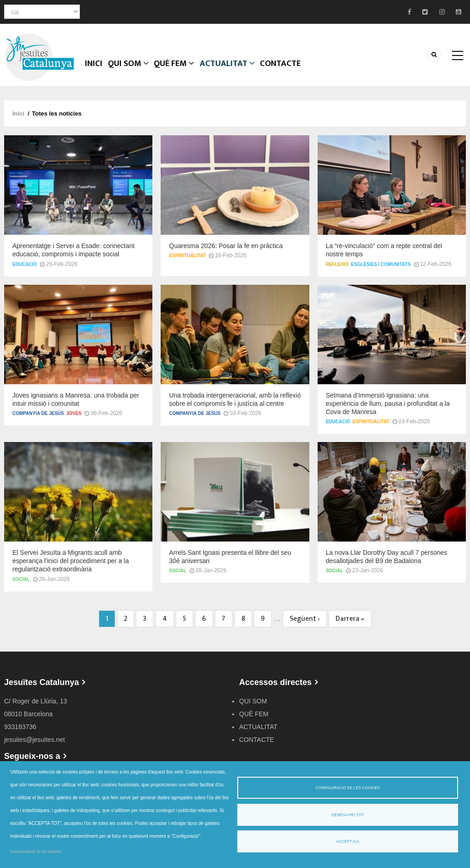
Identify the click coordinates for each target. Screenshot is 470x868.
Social (21, 585)
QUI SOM (137, 71)
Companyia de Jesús (38, 419)
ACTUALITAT (246, 71)
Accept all (348, 841)
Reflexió (337, 270)
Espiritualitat (187, 261)
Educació (25, 270)
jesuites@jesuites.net (35, 745)
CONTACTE (303, 71)
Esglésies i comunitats (381, 270)
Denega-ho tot (348, 815)
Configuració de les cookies (348, 788)
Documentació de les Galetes (36, 851)
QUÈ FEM (188, 71)
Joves (74, 419)
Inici (97, 71)
